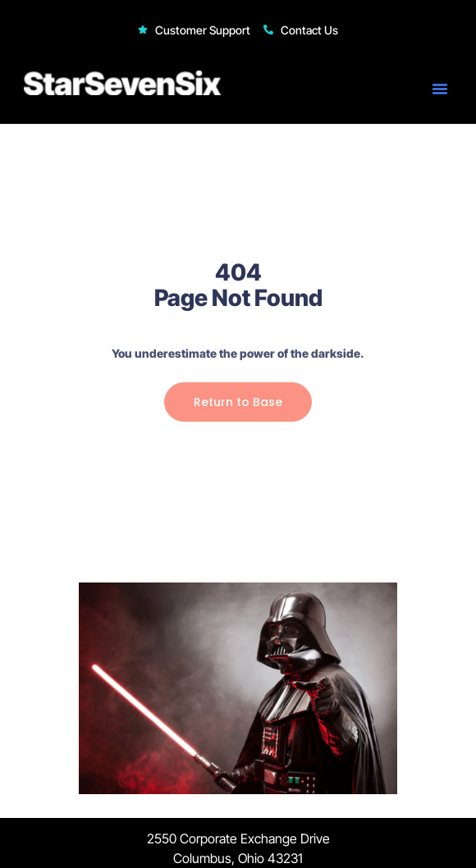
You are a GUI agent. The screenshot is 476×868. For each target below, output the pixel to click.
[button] (440, 89)
